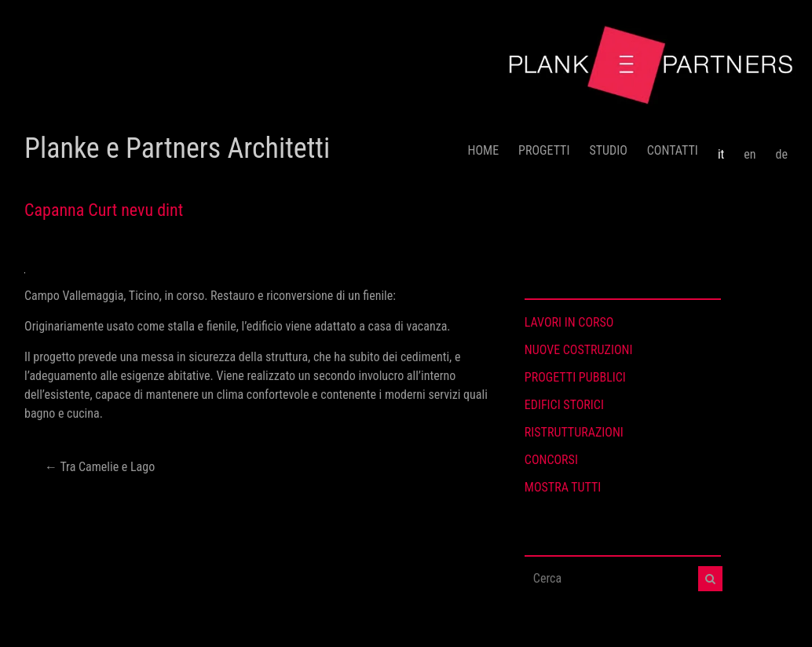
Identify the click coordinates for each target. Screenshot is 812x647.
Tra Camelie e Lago (100, 467)
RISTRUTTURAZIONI (574, 432)
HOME (484, 150)
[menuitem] (721, 148)
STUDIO (608, 150)
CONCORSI (551, 460)
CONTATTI (673, 150)
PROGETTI (544, 150)
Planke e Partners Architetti (177, 148)
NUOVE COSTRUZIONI (579, 350)
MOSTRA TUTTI (563, 487)
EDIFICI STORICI (564, 405)
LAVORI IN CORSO (569, 322)
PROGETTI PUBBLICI (575, 377)
